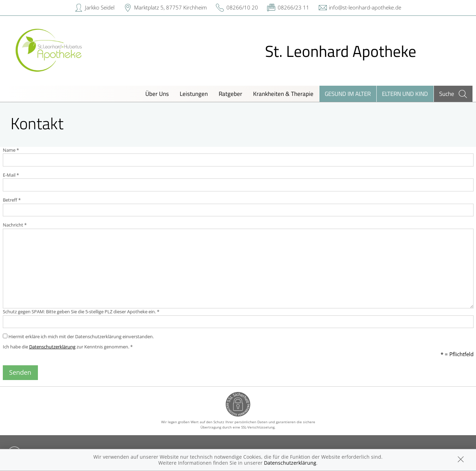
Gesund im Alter (348, 94)
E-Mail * (11, 175)
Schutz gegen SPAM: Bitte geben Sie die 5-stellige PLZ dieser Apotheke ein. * (81, 312)
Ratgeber (230, 94)
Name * (11, 150)
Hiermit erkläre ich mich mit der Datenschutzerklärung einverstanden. (78, 336)
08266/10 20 (242, 7)
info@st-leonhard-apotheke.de (365, 7)
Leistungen (194, 94)
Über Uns (157, 94)
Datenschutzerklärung (52, 347)
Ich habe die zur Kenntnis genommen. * (68, 347)
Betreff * (12, 200)
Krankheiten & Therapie (283, 94)
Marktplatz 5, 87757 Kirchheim (170, 7)
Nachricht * (15, 225)
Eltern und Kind (405, 94)
